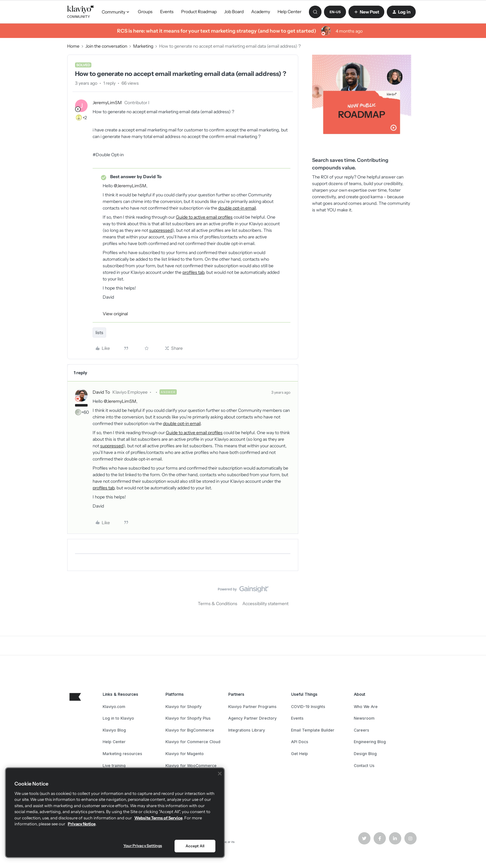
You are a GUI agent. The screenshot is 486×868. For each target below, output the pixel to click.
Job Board (234, 12)
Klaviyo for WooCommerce (191, 766)
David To (101, 392)
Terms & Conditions (218, 604)
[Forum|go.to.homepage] (81, 12)
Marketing (143, 46)
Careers (362, 730)
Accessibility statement (265, 604)
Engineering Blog (370, 742)
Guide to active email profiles (204, 217)
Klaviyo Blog (114, 730)
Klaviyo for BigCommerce (190, 730)
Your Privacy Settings (143, 846)
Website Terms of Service (158, 818)
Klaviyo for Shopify (184, 707)
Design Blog (365, 754)
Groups (145, 12)
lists (99, 333)
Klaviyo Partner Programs (252, 707)
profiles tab (193, 272)
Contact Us (364, 766)
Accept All (195, 846)
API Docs (300, 742)
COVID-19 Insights (308, 707)
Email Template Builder (313, 730)
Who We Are (366, 707)
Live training (114, 766)
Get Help (300, 754)
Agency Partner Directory (252, 718)
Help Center (289, 12)
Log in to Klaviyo (118, 718)
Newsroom (364, 718)
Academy (261, 12)
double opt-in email (237, 208)
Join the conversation (106, 46)
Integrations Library (247, 730)
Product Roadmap (199, 12)
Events (167, 12)
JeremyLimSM (107, 103)
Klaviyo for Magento (185, 754)
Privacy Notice (82, 824)
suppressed (161, 230)
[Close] (220, 774)
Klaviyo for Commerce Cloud (193, 742)
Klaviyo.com (114, 707)
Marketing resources (122, 754)
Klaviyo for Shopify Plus (188, 718)
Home (73, 46)
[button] (335, 12)
